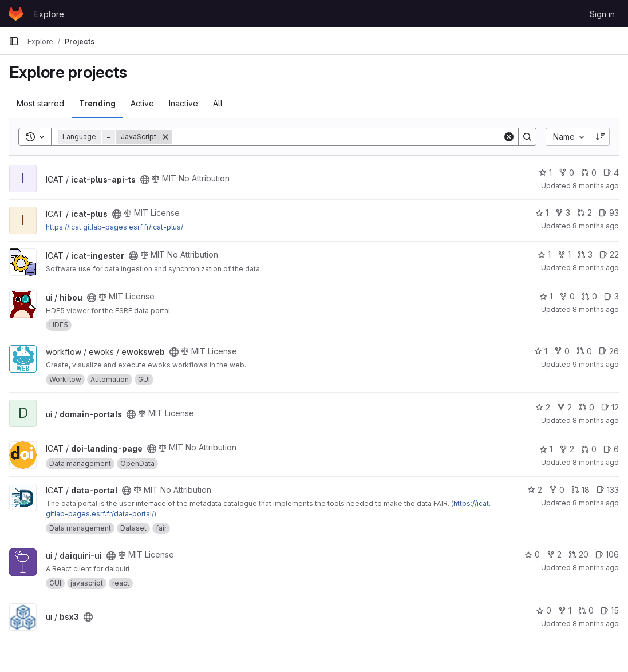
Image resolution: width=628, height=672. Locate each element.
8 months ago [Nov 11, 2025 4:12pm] (596, 503)
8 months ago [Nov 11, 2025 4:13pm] (596, 186)
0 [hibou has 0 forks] (567, 296)
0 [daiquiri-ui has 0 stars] (532, 554)
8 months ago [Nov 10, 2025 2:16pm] (596, 568)
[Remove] (165, 137)
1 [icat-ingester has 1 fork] (564, 254)
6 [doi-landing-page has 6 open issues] (611, 449)
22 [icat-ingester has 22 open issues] (609, 254)
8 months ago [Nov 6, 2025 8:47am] (596, 420)
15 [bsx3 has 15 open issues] (610, 610)
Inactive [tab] (183, 103)
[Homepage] (16, 14)
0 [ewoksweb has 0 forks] (562, 351)
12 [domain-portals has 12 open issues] (610, 407)
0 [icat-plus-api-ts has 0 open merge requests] (589, 173)
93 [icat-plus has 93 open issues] (609, 213)
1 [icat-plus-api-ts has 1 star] (545, 173)
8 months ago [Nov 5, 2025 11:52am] (596, 268)
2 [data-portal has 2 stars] (535, 490)
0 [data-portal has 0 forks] (557, 490)
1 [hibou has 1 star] (546, 296)
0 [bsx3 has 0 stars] (544, 610)
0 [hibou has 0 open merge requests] (589, 296)
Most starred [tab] (40, 103)
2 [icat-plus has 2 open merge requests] (584, 213)
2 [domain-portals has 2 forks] (564, 407)
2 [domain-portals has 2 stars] (543, 407)
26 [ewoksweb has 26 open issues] (609, 351)
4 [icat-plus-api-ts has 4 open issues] (611, 173)
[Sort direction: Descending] (601, 137)
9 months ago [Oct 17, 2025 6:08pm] (596, 364)
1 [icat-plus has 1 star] (542, 213)
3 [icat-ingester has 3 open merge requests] (585, 254)
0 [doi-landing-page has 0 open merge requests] (589, 449)
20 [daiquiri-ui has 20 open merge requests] (578, 554)
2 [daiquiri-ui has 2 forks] (554, 554)
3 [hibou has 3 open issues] (611, 296)
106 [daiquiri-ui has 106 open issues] (607, 554)
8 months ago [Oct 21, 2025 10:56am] (596, 462)
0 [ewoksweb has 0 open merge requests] (584, 351)
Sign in (602, 14)
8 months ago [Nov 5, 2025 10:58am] (596, 309)
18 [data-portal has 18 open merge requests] (580, 490)
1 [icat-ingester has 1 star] (544, 254)
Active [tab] (142, 103)
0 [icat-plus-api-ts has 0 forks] (566, 173)
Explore (49, 14)
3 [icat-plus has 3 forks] (563, 213)
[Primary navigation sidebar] (14, 41)
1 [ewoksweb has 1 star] (541, 351)
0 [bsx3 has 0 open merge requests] (586, 610)
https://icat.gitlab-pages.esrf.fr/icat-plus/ (114, 227)
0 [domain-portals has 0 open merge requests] (586, 407)
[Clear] (509, 137)
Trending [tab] (97, 103)
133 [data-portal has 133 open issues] (608, 490)
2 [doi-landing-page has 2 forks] (567, 449)
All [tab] (218, 103)
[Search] (337, 137)
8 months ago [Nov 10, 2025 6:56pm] (596, 226)
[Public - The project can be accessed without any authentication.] (145, 180)
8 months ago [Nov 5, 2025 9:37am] (596, 624)
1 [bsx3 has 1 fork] (565, 610)
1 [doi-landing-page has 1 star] (546, 449)
